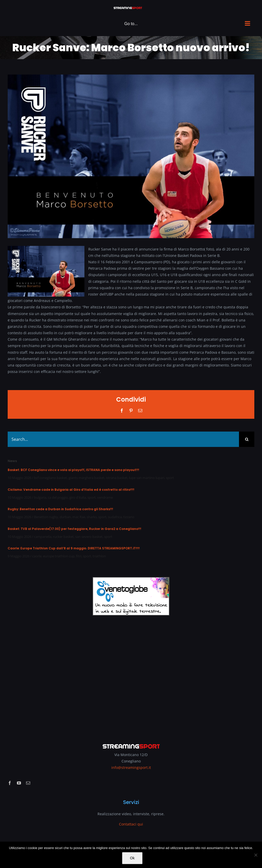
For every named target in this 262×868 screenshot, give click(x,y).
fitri (79, 556)
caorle (37, 556)
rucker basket (63, 537)
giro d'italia (78, 497)
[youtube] (19, 783)
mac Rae (79, 517)
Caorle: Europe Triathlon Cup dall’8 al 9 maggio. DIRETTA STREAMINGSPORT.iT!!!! (74, 548)
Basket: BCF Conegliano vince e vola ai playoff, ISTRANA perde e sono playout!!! (73, 470)
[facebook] (10, 783)
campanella (43, 537)
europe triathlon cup (59, 556)
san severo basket (89, 537)
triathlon (99, 556)
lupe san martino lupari (147, 478)
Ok (132, 858)
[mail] (28, 783)
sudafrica (115, 517)
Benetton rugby (46, 517)
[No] (256, 855)
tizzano (129, 517)
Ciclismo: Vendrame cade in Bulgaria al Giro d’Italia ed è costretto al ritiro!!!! (71, 490)
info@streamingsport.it (131, 767)
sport (170, 478)
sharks (92, 517)
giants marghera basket (86, 478)
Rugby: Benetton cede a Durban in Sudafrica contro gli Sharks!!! (60, 509)
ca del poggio (58, 497)
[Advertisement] (131, 676)
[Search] (247, 439)
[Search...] (123, 439)
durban (65, 517)
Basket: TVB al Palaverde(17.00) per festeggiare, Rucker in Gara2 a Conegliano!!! (74, 529)
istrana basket (117, 478)
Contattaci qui (131, 824)
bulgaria (40, 497)
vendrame (105, 497)
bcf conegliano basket (51, 478)
